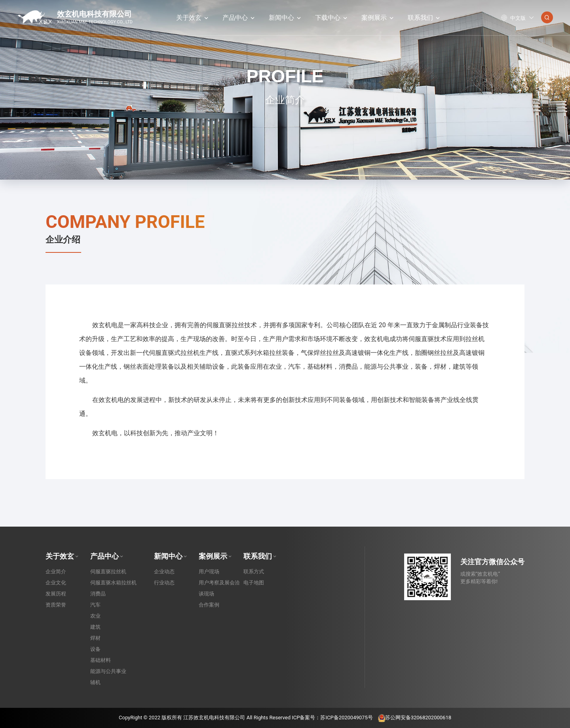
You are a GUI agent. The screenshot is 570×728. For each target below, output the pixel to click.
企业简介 (56, 572)
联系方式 (254, 572)
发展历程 (56, 594)
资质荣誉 (56, 605)
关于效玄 (193, 18)
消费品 (98, 594)
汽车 (95, 605)
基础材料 (101, 660)
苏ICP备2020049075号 (346, 718)
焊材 (95, 638)
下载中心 (332, 18)
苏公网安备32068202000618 (415, 718)
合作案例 (209, 605)
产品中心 (239, 18)
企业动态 (164, 572)
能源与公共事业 (108, 671)
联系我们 (425, 18)
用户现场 (209, 572)
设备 (95, 649)
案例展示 (378, 18)
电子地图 (254, 583)
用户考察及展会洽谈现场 (219, 588)
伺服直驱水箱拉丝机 (113, 583)
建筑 (95, 627)
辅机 (95, 682)
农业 (95, 616)
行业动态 (164, 583)
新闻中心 (286, 18)
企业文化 (56, 583)
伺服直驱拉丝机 (108, 572)
